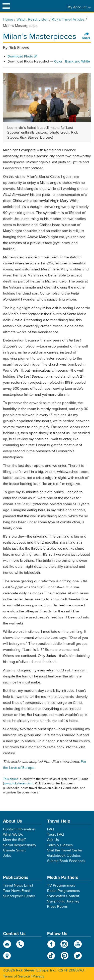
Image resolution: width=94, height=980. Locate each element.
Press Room (57, 907)
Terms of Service (16, 976)
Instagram (65, 944)
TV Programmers (61, 885)
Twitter (78, 956)
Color (58, 62)
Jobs (7, 856)
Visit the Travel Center (65, 850)
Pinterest (65, 956)
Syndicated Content (63, 896)
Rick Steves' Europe (47, 6)
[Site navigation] (6, 6)
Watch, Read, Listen (32, 19)
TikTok (51, 956)
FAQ (51, 829)
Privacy (38, 976)
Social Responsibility (20, 845)
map (7, 956)
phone (20, 944)
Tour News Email (17, 891)
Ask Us (53, 840)
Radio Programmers (64, 891)
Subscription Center (19, 896)
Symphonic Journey (63, 901)
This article (11, 779)
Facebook (51, 944)
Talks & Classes (60, 845)
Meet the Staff (14, 840)
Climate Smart (14, 850)
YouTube (78, 944)
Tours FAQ (56, 834)
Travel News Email (18, 885)
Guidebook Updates (64, 856)
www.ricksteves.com (18, 783)
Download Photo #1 (22, 56)
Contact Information (19, 829)
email (7, 944)
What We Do (13, 834)
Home (8, 19)
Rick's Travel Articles (68, 19)
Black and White (78, 62)
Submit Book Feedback (66, 861)
